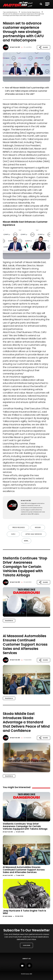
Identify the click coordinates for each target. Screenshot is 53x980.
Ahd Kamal (8, 916)
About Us (26, 959)
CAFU (13, 534)
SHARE (44, 47)
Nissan (38, 528)
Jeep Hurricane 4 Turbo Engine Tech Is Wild (24, 912)
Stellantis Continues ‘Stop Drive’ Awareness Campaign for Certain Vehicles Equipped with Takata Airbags (25, 826)
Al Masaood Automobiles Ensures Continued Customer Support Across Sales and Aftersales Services (24, 870)
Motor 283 (16, 47)
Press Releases (19, 528)
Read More (9, 621)
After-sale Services (34, 534)
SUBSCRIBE (27, 945)
